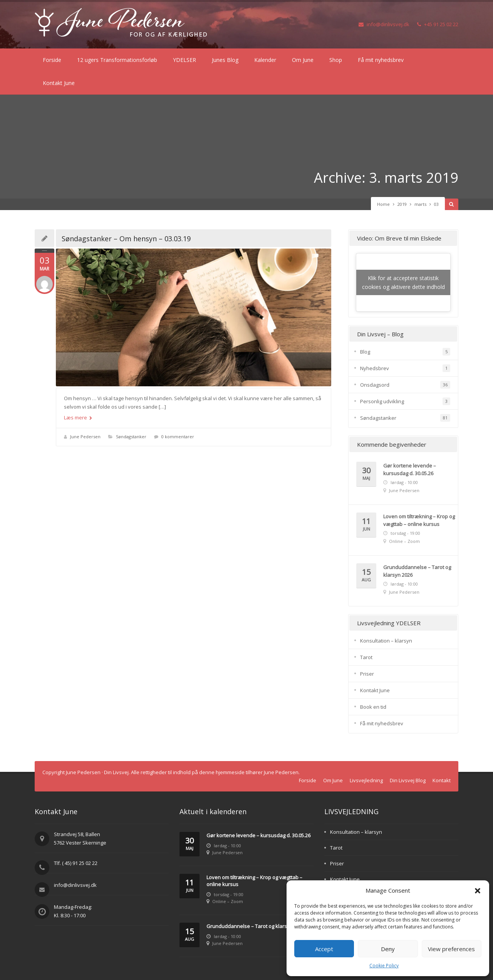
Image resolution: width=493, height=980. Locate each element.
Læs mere (78, 417)
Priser (367, 674)
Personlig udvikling (382, 401)
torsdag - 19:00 (405, 533)
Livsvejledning (366, 780)
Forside (52, 60)
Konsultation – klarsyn (386, 641)
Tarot (366, 657)
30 (366, 474)
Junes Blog (225, 60)
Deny (388, 949)
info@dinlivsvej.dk (384, 24)
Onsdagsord (375, 385)
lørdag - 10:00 (404, 482)
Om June (303, 60)
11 (366, 525)
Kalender (265, 60)
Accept (324, 949)
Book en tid (373, 707)
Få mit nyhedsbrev (381, 60)
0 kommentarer (178, 437)
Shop (336, 60)
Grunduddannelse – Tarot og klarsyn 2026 (256, 926)
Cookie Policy (384, 966)
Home (383, 204)
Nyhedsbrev (375, 368)
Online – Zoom (404, 541)
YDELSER (184, 60)
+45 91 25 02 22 (438, 24)
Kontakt (442, 780)
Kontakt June (59, 83)
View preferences (451, 949)
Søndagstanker (131, 437)
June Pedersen (85, 437)
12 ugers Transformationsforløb (117, 60)
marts (420, 204)
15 (366, 575)
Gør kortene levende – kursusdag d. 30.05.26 (258, 835)
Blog (365, 352)
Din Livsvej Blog (408, 780)
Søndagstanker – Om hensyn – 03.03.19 (126, 239)
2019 (402, 204)
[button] (478, 891)
